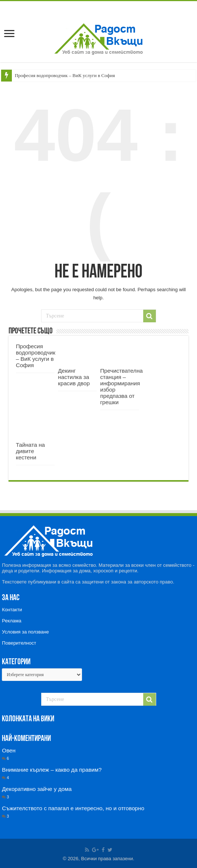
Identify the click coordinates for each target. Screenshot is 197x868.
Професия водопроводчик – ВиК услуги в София (65, 75)
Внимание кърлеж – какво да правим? (52, 770)
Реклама (12, 621)
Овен (9, 750)
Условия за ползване (25, 632)
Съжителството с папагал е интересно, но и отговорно (73, 808)
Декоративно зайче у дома (37, 789)
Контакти (12, 610)
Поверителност (19, 643)
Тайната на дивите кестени (30, 451)
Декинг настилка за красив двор (74, 377)
